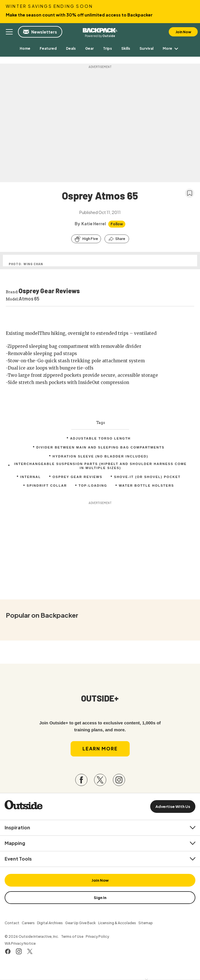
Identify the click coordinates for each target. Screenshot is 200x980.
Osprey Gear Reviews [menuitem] (78, 477)
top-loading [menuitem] (93, 486)
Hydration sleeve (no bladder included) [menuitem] (101, 456)
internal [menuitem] (31, 477)
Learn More (100, 749)
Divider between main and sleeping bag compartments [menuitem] (100, 447)
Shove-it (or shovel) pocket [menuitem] (147, 477)
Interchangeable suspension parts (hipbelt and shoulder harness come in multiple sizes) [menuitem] (100, 466)
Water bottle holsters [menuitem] (147, 486)
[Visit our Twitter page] (100, 780)
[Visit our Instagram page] (119, 780)
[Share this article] (117, 239)
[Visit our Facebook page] (81, 780)
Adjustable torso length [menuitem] (100, 438)
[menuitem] (25, 48)
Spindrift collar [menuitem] (47, 486)
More (171, 48)
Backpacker (100, 29)
